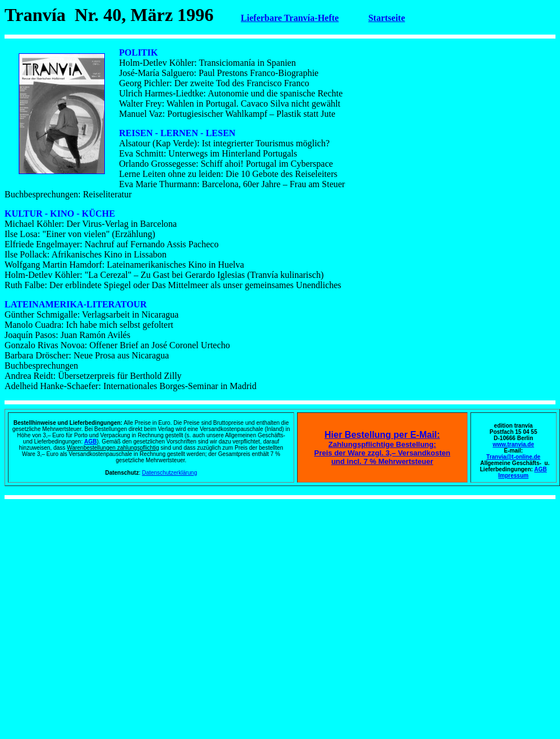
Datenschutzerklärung (169, 473)
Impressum (513, 476)
